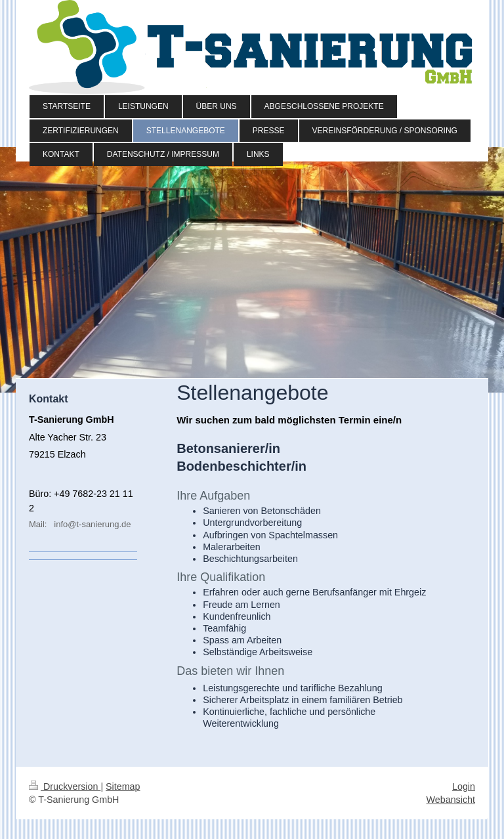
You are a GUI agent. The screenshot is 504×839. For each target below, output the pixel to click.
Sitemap (123, 786)
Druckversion (65, 786)
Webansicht (451, 800)
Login (464, 786)
